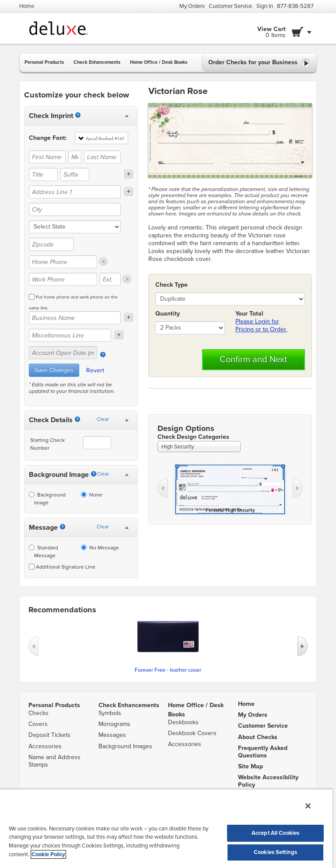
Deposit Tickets (49, 735)
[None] (84, 495)
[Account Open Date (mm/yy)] (63, 353)
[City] (75, 209)
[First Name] (47, 157)
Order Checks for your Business (259, 63)
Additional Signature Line (62, 567)
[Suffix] (75, 174)
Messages (112, 735)
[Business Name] (75, 318)
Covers (38, 724)
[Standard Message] (32, 547)
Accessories (45, 746)
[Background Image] (94, 474)
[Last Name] (102, 157)
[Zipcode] (51, 244)
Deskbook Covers (192, 733)
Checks (38, 713)
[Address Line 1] (75, 192)
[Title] (43, 174)
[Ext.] (110, 279)
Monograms (114, 724)
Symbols (110, 713)
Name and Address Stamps (54, 761)
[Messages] (63, 527)
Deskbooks (183, 722)
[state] (75, 227)
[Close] (308, 806)
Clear (103, 419)
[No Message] (84, 547)
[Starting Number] (77, 419)
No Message (100, 548)
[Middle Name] (75, 157)
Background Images (125, 746)
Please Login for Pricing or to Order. (261, 325)
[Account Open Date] (103, 354)
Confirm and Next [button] (253, 360)
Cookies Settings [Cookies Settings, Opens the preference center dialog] (275, 852)
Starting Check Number (47, 444)
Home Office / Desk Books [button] (159, 62)
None (92, 495)
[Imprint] (78, 115)
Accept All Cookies (275, 833)
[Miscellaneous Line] (70, 335)
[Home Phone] (63, 262)
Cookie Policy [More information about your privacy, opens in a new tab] (48, 854)
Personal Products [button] (44, 62)
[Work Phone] (63, 279)
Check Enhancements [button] (97, 62)
